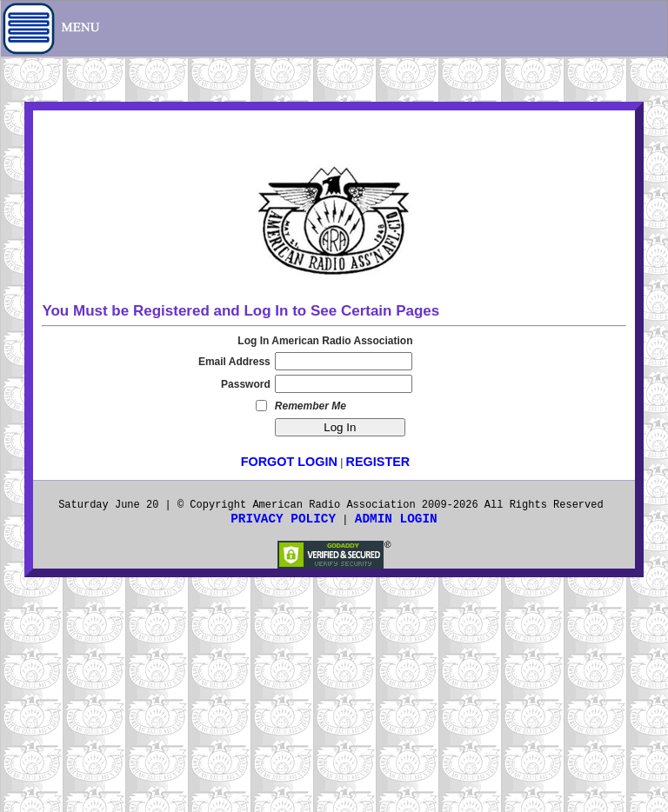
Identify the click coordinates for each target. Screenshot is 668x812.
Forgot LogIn (289, 462)
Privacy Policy (283, 519)
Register (378, 462)
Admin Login (396, 519)
